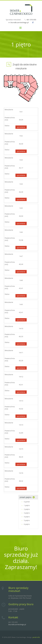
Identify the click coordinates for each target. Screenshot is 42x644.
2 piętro (27, 509)
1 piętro (27, 505)
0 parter (27, 502)
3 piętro (27, 513)
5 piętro (27, 520)
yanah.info (36, 637)
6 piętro (27, 524)
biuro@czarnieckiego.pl (20, 22)
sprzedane (21, 127)
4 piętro (27, 517)
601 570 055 (31, 20)
